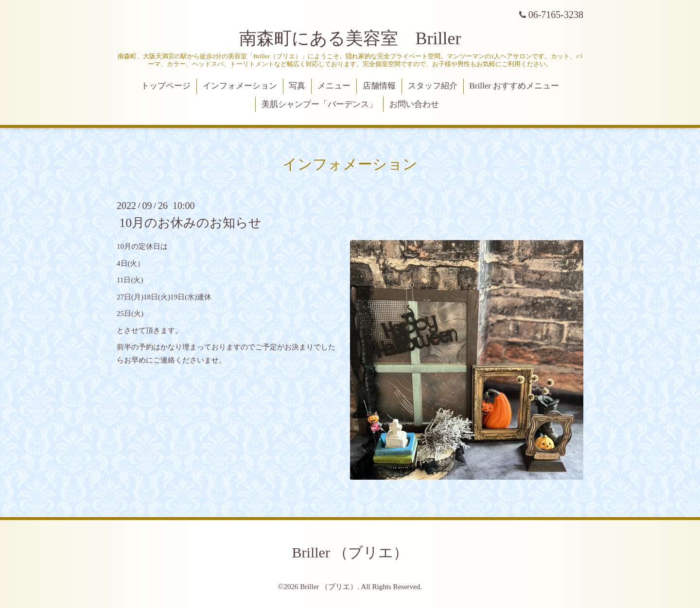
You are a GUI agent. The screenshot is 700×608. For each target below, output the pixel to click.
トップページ (166, 86)
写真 (297, 86)
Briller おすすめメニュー (515, 86)
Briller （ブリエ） (350, 552)
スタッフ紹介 (433, 86)
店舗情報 (379, 86)
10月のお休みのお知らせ (190, 223)
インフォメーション (240, 86)
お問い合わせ (414, 104)
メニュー (334, 86)
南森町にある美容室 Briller (350, 38)
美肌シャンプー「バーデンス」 (319, 104)
